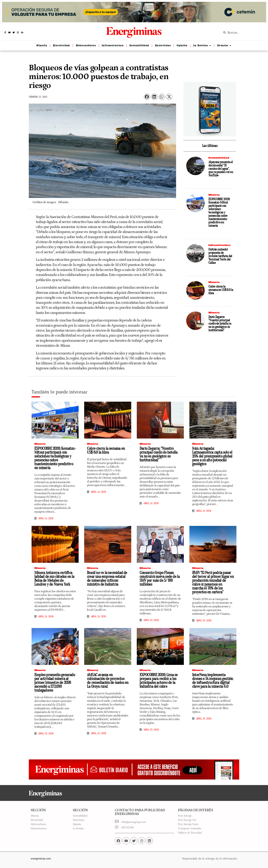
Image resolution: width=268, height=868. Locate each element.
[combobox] (242, 32)
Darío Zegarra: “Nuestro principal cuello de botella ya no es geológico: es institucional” (220, 324)
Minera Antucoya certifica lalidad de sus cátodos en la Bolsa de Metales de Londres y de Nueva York (54, 579)
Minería (214, 195)
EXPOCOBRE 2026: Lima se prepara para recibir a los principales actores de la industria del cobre (159, 681)
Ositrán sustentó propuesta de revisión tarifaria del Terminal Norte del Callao (220, 256)
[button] (147, 97)
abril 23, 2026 (151, 620)
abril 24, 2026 (46, 519)
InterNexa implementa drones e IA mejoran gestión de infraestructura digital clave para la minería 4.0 (213, 681)
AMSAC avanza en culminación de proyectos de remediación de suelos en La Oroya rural (108, 681)
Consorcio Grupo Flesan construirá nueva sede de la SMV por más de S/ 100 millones (160, 579)
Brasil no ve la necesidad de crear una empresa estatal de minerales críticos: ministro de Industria (107, 579)
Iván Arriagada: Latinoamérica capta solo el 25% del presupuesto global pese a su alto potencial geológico (212, 456)
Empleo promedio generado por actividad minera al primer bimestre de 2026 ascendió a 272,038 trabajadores (55, 683)
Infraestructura (219, 245)
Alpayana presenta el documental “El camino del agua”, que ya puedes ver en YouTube (221, 169)
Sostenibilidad (219, 158)
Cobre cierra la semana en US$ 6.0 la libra (221, 290)
